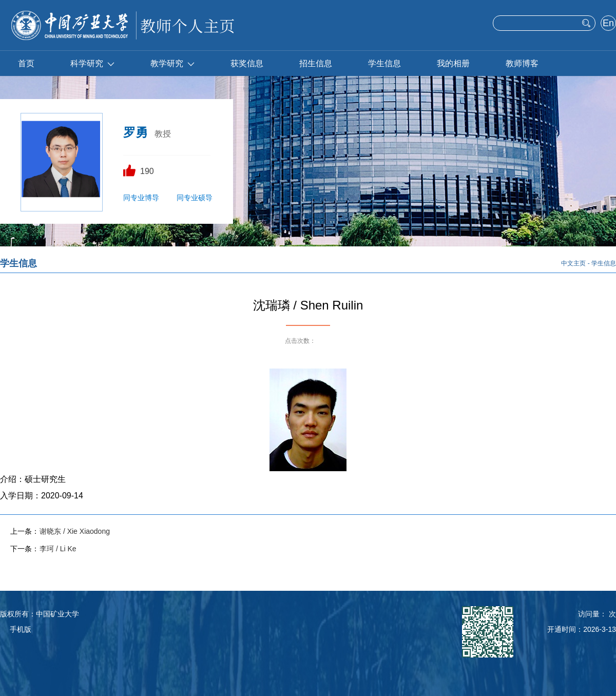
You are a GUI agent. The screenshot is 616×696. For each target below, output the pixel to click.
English (608, 24)
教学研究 (172, 63)
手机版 (21, 629)
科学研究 (92, 63)
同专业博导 (141, 198)
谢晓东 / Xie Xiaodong (75, 531)
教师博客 (522, 63)
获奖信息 (247, 63)
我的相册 (453, 63)
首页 (26, 63)
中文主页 (573, 263)
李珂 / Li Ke (58, 549)
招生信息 (316, 63)
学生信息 (384, 63)
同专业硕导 (195, 198)
